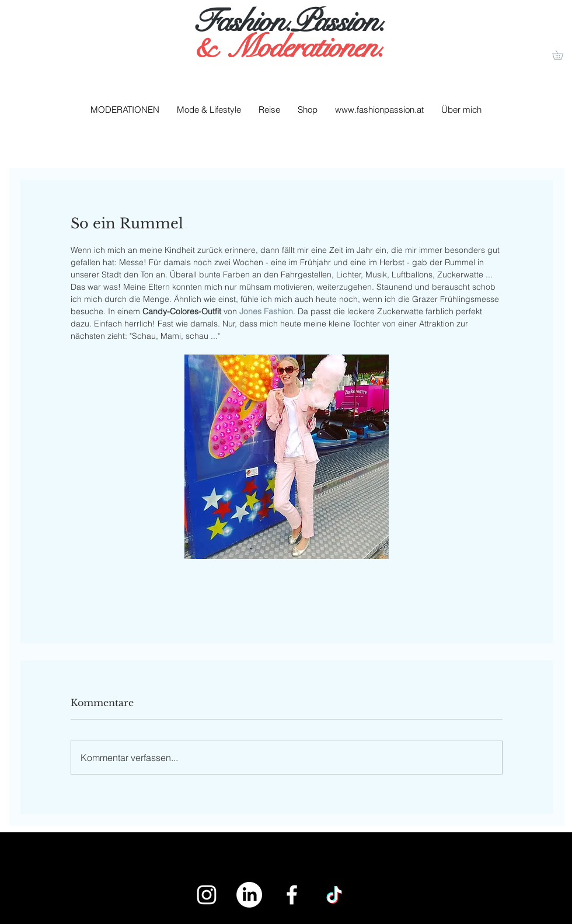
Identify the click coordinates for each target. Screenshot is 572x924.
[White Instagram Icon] (207, 895)
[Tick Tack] (334, 895)
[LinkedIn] (249, 895)
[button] (562, 55)
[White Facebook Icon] (292, 895)
